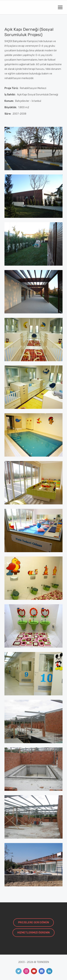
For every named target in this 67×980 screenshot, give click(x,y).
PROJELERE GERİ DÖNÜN (33, 923)
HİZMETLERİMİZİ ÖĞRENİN (33, 933)
